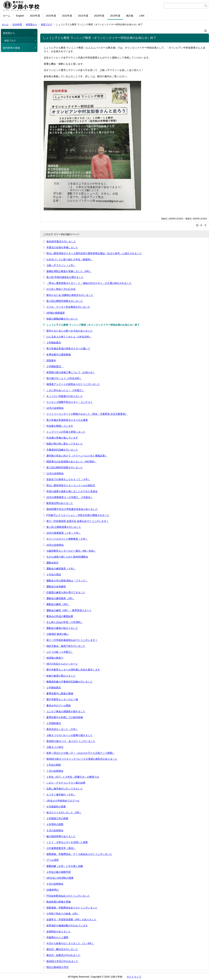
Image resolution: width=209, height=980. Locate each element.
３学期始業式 (54, 343)
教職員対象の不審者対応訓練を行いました (69, 682)
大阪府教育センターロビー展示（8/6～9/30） (71, 551)
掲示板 (130, 16)
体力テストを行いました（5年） (64, 812)
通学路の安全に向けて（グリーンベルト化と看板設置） (77, 456)
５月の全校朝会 (55, 884)
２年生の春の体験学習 (59, 872)
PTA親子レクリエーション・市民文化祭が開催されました (78, 515)
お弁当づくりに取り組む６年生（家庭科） (69, 259)
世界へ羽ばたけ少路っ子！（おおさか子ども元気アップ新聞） (80, 753)
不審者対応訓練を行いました (62, 450)
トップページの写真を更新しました (66, 432)
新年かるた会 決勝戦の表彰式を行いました (70, 295)
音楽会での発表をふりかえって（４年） (68, 479)
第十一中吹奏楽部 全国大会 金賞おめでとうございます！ (78, 521)
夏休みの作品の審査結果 (60, 616)
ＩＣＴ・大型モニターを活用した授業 (67, 842)
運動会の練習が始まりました (62, 628)
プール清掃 (52, 860)
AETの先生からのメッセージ (62, 664)
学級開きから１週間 (57, 937)
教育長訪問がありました (60, 503)
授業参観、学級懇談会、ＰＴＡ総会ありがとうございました (79, 854)
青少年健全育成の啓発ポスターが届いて (68, 348)
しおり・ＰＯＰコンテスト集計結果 (66, 783)
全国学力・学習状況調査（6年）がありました (71, 919)
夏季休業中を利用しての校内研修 (65, 717)
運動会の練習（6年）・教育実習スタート (69, 610)
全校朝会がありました (59, 931)
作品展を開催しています (60, 426)
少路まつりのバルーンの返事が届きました (69, 735)
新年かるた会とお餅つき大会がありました (69, 331)
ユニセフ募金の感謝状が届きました (66, 711)
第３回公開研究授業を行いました (65, 301)
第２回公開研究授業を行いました (65, 467)
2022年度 (67, 16)
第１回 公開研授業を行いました (64, 527)
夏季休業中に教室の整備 (60, 693)
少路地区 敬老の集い (58, 634)
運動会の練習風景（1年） (60, 598)
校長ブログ (47, 24)
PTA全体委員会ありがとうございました (68, 896)
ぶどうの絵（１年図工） (60, 652)
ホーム (7, 16)
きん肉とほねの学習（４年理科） (65, 622)
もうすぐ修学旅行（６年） (61, 795)
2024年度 (35, 16)
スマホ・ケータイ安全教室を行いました (68, 307)
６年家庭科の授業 (56, 807)
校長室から (31, 24)
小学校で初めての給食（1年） (63, 914)
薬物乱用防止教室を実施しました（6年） (69, 271)
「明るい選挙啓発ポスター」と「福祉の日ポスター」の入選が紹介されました (89, 283)
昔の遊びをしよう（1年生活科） (64, 378)
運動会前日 (52, 563)
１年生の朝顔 (54, 765)
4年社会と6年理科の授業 (60, 878)
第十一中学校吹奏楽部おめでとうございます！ (72, 640)
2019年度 (115, 16)
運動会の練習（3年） (58, 604)
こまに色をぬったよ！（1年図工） (65, 390)
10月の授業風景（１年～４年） (64, 533)
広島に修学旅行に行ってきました (65, 789)
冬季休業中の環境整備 (59, 355)
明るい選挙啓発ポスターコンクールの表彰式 (71, 485)
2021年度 (83, 16)
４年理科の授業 (55, 824)
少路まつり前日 (55, 747)
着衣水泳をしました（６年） (62, 729)
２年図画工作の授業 (57, 818)
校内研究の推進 (11, 48)
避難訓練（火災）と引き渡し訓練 (65, 866)
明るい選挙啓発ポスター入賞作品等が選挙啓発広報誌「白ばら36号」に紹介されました (94, 253)
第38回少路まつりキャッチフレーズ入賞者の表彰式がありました (82, 759)
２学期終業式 (55, 366)
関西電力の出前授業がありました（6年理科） (71, 462)
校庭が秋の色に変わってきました (65, 444)
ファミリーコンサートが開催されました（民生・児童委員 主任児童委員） (87, 414)
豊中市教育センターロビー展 (62, 699)
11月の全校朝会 (55, 473)
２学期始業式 (54, 688)
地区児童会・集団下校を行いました (66, 646)
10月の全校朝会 (55, 545)
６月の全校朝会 (55, 830)
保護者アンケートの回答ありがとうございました (73, 384)
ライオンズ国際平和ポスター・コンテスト (69, 402)
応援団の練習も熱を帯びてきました (66, 592)
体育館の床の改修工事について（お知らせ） (71, 372)
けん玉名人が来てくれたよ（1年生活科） (69, 337)
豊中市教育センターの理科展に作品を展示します (73, 670)
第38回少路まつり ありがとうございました (71, 741)
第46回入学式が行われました (62, 961)
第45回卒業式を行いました (61, 241)
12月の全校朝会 (55, 408)
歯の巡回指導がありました (61, 836)
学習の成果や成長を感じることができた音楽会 (72, 491)
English (20, 16)
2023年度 (51, 16)
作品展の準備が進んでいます (62, 438)
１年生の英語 (54, 574)
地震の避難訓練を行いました (62, 319)
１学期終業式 (54, 723)
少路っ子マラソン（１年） (61, 265)
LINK (142, 16)
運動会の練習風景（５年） (61, 569)
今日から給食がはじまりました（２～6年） (70, 943)
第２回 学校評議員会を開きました (65, 277)
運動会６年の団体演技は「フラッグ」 (67, 581)
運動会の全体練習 (56, 586)
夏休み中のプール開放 (59, 705)
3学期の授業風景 (56, 313)
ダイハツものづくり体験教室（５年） (67, 539)
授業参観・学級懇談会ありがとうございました (72, 908)
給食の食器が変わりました (61, 676)
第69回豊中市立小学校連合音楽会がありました (72, 509)
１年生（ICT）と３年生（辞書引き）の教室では (73, 777)
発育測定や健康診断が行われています (67, 926)
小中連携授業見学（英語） (61, 848)
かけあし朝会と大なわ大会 (61, 289)
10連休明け (53, 890)
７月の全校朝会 (55, 771)
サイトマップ (134, 977)
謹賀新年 (51, 360)
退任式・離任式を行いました (62, 949)
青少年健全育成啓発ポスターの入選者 (67, 420)
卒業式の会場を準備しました (62, 247)
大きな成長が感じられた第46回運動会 (67, 557)
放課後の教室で (55, 658)
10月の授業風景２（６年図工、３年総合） (70, 497)
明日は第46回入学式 (57, 967)
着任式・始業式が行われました (63, 955)
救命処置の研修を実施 (59, 902)
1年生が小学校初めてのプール (63, 801)
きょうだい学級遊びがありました (65, 396)
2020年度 (99, 16)
